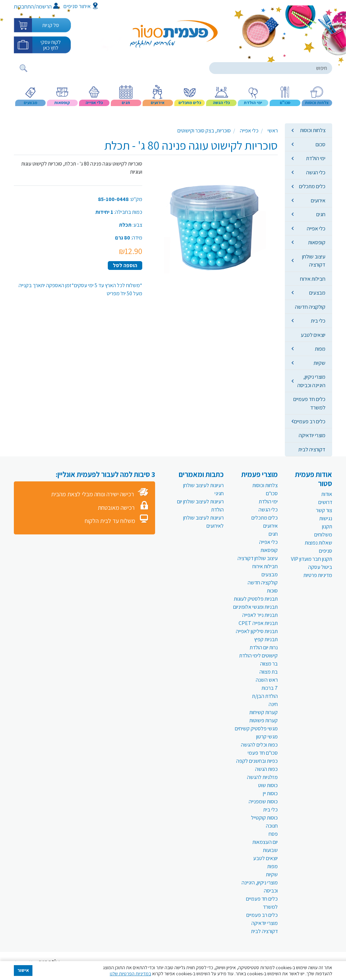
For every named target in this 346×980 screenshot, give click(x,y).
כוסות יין (270, 793)
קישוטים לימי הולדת (258, 656)
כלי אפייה (316, 228)
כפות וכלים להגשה (259, 745)
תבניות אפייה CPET (258, 623)
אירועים (318, 200)
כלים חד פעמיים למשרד (309, 403)
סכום (320, 144)
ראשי (273, 131)
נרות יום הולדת (264, 647)
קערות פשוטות (264, 720)
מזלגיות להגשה (262, 777)
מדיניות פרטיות (318, 575)
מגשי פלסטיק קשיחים (256, 728)
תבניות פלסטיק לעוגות (256, 599)
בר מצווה (269, 664)
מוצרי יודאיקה (312, 435)
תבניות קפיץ (266, 639)
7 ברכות (270, 688)
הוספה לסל (125, 265)
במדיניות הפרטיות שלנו (130, 974)
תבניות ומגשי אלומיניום (255, 607)
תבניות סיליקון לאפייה (257, 631)
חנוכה (272, 826)
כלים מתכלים (312, 186)
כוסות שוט (268, 785)
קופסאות (317, 242)
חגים (321, 214)
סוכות (272, 591)
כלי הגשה (316, 172)
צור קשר (324, 510)
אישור (23, 970)
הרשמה (47, 6)
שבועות (270, 850)
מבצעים (317, 293)
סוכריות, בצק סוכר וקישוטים (204, 131)
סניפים (326, 551)
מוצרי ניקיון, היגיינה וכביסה (311, 381)
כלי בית (318, 321)
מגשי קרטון (267, 737)
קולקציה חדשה (310, 307)
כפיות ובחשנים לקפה (257, 761)
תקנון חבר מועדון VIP (312, 559)
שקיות (319, 363)
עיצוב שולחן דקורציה (314, 260)
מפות (320, 349)
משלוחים (323, 535)
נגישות (326, 518)
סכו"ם (272, 493)
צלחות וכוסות (313, 130)
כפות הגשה (266, 769)
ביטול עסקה (320, 567)
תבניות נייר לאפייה (260, 615)
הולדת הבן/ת (265, 696)
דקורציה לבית (312, 449)
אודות (327, 494)
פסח (273, 834)
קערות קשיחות (264, 712)
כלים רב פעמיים (310, 421)
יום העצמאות (265, 842)
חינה (273, 704)
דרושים (325, 502)
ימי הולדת (316, 158)
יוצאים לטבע (313, 335)
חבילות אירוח (313, 279)
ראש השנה (267, 680)
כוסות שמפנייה (263, 801)
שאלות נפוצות (318, 543)
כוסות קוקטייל (264, 818)
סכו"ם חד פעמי (263, 753)
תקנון (327, 526)
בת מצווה (269, 672)
